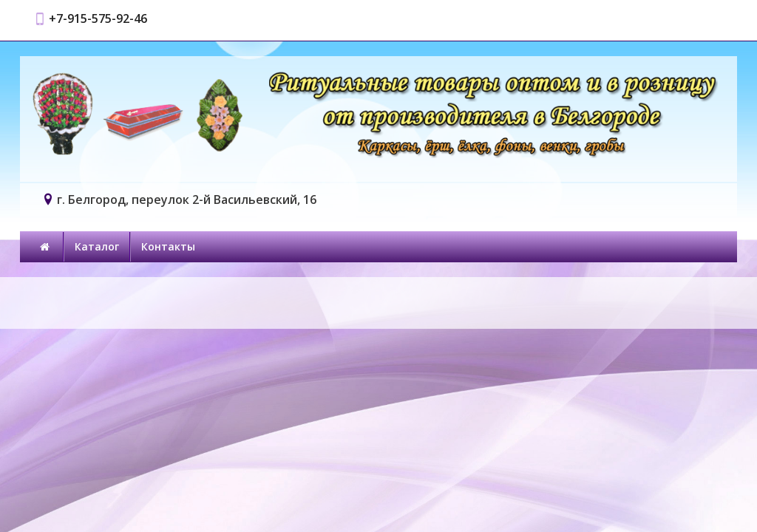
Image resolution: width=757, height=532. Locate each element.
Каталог (97, 246)
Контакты (168, 246)
